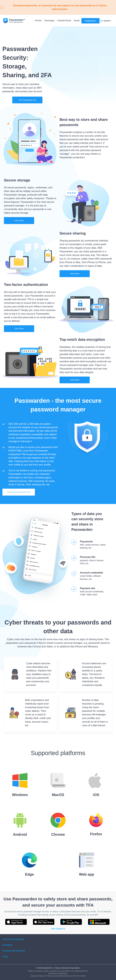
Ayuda (77, 20)
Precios (38, 20)
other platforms (58, 929)
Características (64, 20)
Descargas (49, 20)
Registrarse (90, 21)
